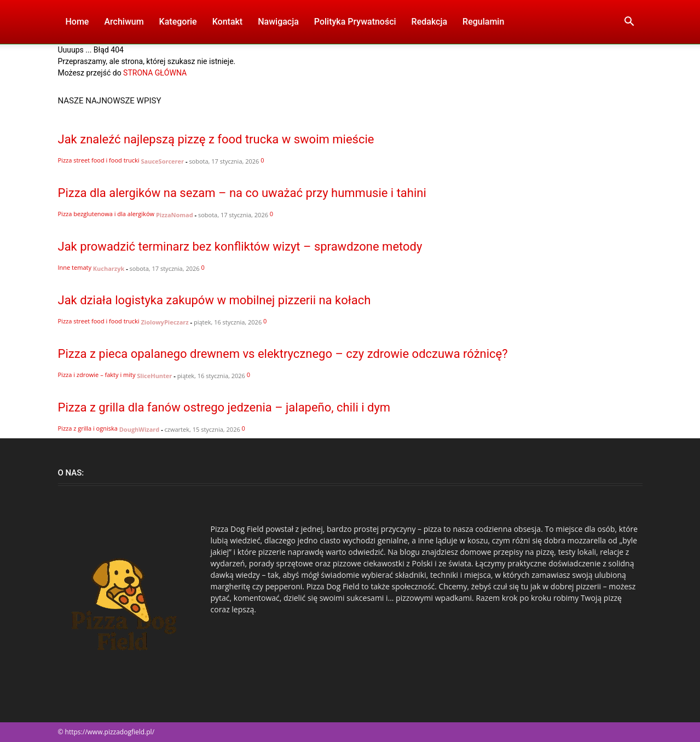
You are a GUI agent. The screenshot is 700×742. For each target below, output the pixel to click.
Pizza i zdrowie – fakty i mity (97, 375)
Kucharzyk (109, 268)
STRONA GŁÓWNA (155, 73)
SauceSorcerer (163, 161)
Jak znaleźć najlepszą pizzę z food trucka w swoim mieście (216, 139)
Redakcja (429, 22)
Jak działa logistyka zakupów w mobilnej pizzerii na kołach (215, 300)
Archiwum (124, 22)
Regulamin (483, 22)
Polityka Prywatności (355, 22)
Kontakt (228, 22)
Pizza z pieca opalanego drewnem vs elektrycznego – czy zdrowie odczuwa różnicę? (283, 354)
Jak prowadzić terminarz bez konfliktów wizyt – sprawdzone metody (240, 247)
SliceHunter (154, 376)
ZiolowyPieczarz (165, 322)
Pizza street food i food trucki (99, 160)
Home (77, 22)
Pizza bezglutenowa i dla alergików (106, 214)
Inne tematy (75, 267)
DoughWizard (140, 429)
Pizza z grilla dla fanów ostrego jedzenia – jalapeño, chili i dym (224, 407)
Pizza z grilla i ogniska (88, 428)
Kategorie (178, 22)
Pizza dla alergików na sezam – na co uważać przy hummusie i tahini (242, 193)
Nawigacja (278, 22)
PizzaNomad (175, 215)
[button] (629, 23)
